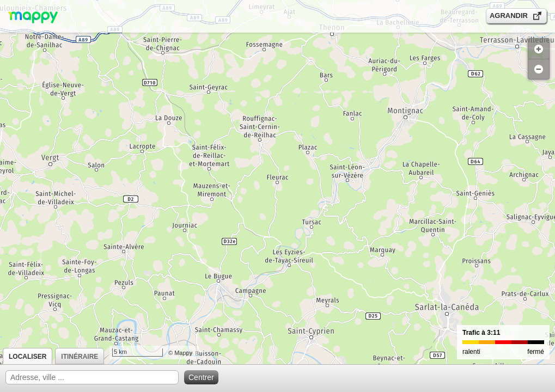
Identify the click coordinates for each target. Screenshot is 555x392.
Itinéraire (80, 357)
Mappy (183, 353)
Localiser (28, 357)
